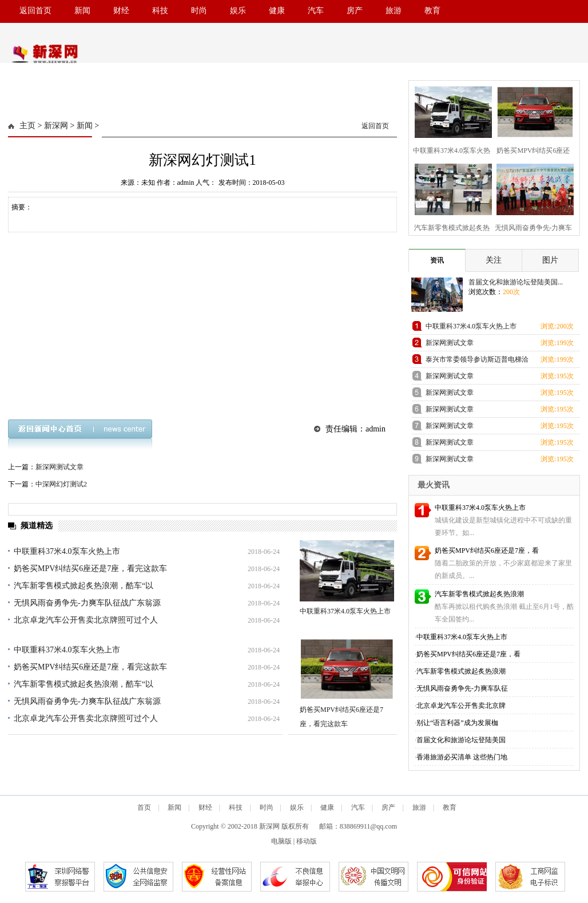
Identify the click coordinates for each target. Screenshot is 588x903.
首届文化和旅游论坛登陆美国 (461, 740)
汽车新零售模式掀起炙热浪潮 (479, 594)
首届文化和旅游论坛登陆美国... (516, 282)
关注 (494, 260)
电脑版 (281, 841)
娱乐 (238, 11)
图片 (550, 260)
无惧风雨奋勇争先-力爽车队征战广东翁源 (87, 603)
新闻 (82, 11)
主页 (27, 126)
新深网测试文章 (59, 467)
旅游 (394, 11)
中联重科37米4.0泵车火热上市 (67, 551)
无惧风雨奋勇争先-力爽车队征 (462, 688)
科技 (160, 11)
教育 (432, 11)
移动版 (307, 841)
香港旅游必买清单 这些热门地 (462, 757)
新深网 (56, 126)
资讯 (437, 260)
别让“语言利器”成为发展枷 (457, 723)
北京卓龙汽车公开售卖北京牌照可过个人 (86, 620)
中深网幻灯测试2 (61, 484)
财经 (121, 11)
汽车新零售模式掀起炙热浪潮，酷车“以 (84, 586)
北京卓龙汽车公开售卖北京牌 (461, 706)
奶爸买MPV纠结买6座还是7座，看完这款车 (90, 569)
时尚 (199, 11)
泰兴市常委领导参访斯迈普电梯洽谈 (477, 361)
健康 (277, 11)
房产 (355, 11)
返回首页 (35, 11)
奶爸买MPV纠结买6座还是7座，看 (487, 550)
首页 (144, 807)
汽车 (316, 11)
